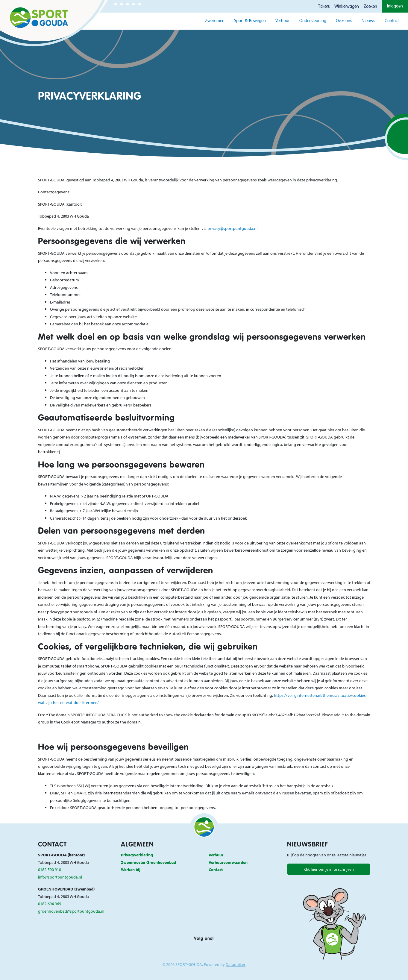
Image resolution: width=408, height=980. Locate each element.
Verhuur (283, 21)
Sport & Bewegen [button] (250, 21)
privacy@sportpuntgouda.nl (232, 228)
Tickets (324, 7)
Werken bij (131, 869)
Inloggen (395, 6)
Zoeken (370, 7)
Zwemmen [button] (215, 21)
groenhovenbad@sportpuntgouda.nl (71, 911)
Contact (392, 21)
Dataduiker (236, 964)
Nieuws (368, 21)
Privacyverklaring (137, 855)
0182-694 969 (50, 904)
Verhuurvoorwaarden (228, 862)
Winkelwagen (347, 7)
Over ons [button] (344, 21)
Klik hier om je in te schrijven (329, 869)
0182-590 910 (50, 869)
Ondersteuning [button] (313, 21)
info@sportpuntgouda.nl (60, 877)
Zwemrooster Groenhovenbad (148, 862)
